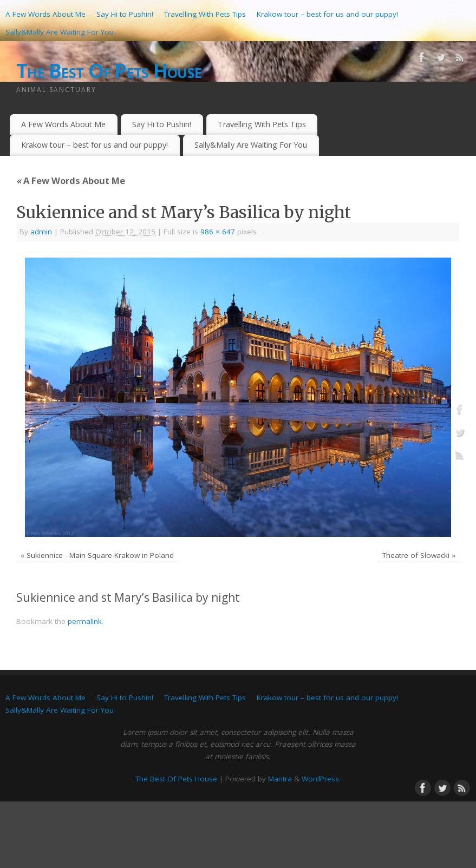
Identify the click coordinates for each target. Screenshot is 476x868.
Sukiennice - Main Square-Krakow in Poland (100, 555)
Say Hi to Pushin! (125, 14)
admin (41, 232)
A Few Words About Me (45, 14)
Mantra (280, 779)
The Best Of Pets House (109, 71)
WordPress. (321, 779)
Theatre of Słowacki (416, 555)
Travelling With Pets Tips (205, 14)
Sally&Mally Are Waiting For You (60, 32)
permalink (85, 621)
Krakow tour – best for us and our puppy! (327, 14)
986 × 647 (218, 232)
